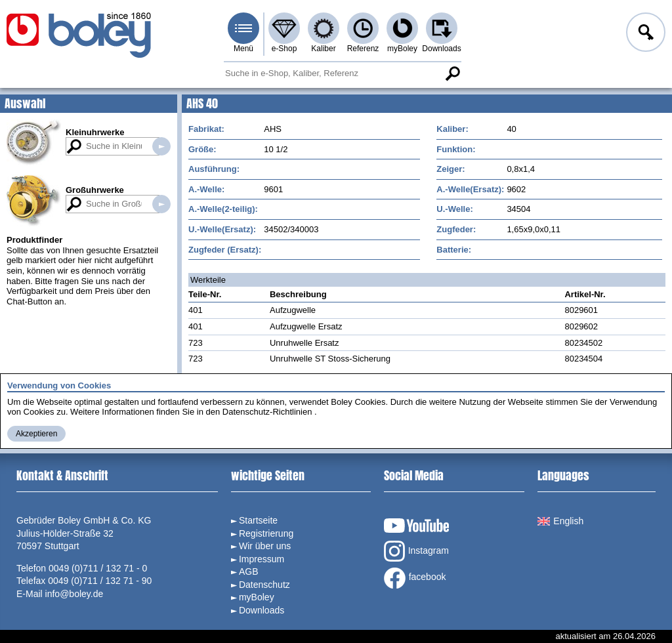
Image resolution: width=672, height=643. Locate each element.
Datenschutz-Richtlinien (267, 412)
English (560, 521)
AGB (249, 571)
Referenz (363, 49)
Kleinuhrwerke (95, 132)
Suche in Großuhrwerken (161, 204)
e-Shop (284, 49)
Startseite (258, 520)
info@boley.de (74, 594)
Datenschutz (264, 585)
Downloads (441, 49)
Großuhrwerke (95, 190)
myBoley (402, 49)
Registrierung (266, 533)
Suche (452, 73)
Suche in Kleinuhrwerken (161, 146)
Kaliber (323, 49)
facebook (415, 578)
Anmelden (644, 34)
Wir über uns (265, 546)
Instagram (416, 551)
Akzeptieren (36, 434)
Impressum (262, 559)
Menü (243, 49)
